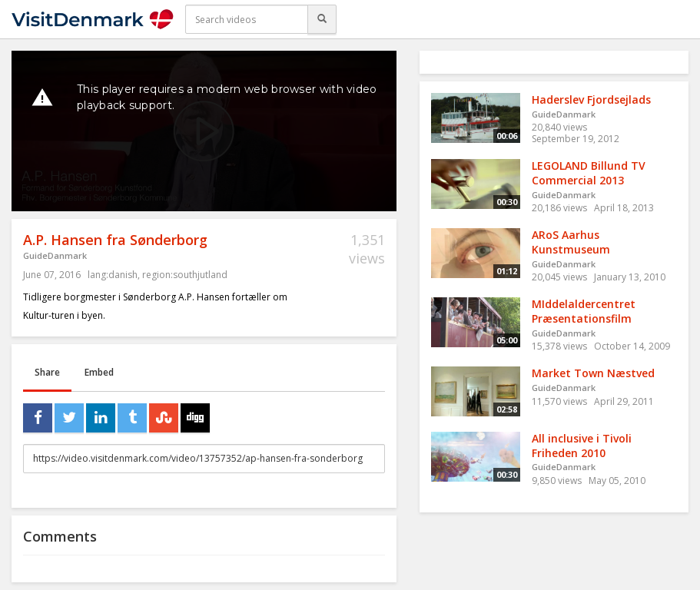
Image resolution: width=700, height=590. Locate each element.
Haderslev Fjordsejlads (591, 99)
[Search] (322, 19)
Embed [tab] (99, 372)
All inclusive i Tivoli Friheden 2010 (582, 446)
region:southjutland (185, 275)
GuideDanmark (55, 255)
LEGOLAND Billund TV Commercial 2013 (589, 173)
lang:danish (113, 275)
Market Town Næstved (593, 373)
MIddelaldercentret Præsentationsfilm (584, 311)
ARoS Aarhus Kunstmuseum (571, 242)
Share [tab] (47, 372)
